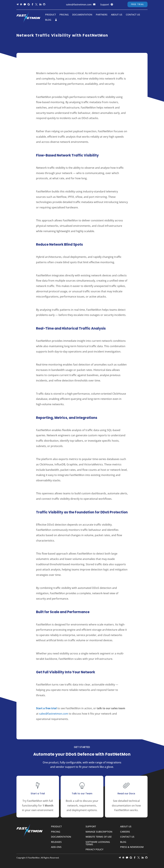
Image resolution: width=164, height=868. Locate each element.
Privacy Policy (94, 850)
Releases (56, 842)
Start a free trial (46, 708)
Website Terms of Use (99, 837)
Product (51, 15)
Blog (48, 20)
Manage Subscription (99, 832)
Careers (125, 832)
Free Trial (138, 4)
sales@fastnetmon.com (79, 4)
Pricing (64, 15)
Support (105, 4)
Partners (102, 15)
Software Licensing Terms (98, 843)
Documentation (82, 15)
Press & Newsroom (132, 847)
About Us (117, 15)
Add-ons (56, 847)
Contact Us (133, 15)
